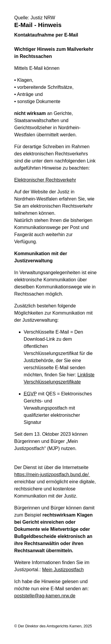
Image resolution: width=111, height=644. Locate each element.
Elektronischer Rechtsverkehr (45, 180)
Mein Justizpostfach (63, 570)
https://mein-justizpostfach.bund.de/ (52, 475)
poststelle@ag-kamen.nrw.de (45, 596)
